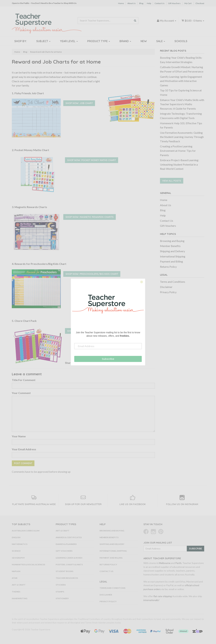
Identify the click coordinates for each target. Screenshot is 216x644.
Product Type (99, 41)
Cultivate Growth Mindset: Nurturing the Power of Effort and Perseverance (182, 69)
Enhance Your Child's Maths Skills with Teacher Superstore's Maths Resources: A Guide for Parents (182, 104)
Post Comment (23, 463)
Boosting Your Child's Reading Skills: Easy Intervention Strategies (181, 60)
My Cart (188, 3)
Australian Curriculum (26, 531)
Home (121, 3)
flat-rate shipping (163, 596)
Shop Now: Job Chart (79, 103)
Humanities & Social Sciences (28, 565)
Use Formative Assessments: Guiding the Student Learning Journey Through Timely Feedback (182, 137)
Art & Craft (19, 585)
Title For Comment (24, 380)
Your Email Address (24, 449)
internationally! (151, 600)
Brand (125, 41)
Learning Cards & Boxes (69, 558)
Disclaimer (166, 287)
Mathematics (20, 544)
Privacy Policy (168, 292)
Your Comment (21, 393)
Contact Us (160, 3)
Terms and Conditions (173, 282)
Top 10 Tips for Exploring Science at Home (181, 92)
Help (149, 3)
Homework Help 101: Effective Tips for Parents (181, 125)
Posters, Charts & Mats (69, 565)
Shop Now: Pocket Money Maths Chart (92, 160)
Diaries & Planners (66, 544)
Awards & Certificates (69, 537)
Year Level (69, 41)
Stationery (62, 598)
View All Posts (172, 181)
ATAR (15, 578)
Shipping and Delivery (172, 251)
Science (16, 551)
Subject (43, 41)
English (16, 537)
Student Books (64, 571)
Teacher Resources (67, 578)
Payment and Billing (171, 261)
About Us (132, 3)
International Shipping (173, 256)
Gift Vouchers (174, 3)
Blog (141, 3)
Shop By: (21, 41)
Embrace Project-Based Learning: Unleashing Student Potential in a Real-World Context (179, 164)
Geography (18, 558)
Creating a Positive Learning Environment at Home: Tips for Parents (178, 151)
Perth (178, 563)
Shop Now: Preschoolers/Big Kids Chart (92, 274)
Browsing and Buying (172, 241)
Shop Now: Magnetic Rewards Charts (90, 217)
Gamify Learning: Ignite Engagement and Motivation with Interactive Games (181, 81)
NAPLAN (16, 571)
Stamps (60, 592)
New (144, 41)
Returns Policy (168, 267)
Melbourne (165, 563)
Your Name (19, 436)
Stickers (61, 585)
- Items (193, 20)
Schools (181, 41)
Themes (16, 592)
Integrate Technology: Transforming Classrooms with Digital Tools (181, 116)
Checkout (200, 3)
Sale (161, 41)
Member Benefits (170, 246)
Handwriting (20, 598)
